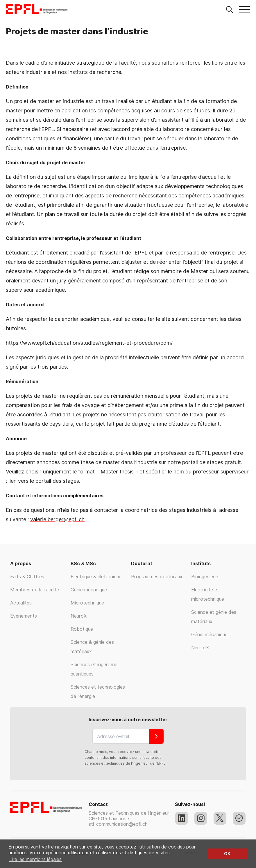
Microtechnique (87, 603)
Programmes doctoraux (157, 577)
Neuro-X (200, 648)
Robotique (82, 629)
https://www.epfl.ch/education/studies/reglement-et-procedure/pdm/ (89, 343)
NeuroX (79, 616)
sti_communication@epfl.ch (118, 824)
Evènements (24, 616)
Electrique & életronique (96, 577)
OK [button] (227, 854)
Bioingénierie (205, 577)
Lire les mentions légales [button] (35, 859)
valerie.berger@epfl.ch (57, 519)
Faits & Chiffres (27, 577)
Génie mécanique (89, 590)
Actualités (21, 603)
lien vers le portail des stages (44, 481)
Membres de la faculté (35, 590)
